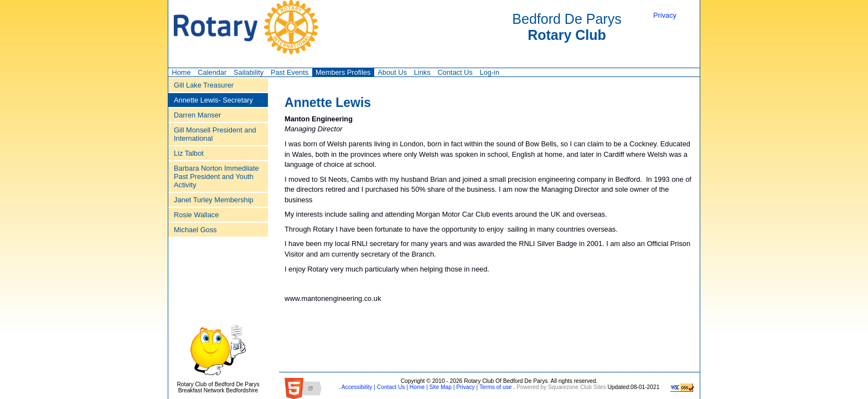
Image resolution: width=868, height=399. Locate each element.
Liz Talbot (189, 153)
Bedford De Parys (567, 27)
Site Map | (441, 387)
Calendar (212, 72)
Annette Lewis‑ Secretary (213, 100)
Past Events (290, 72)
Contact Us (455, 72)
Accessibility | (358, 387)
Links (422, 72)
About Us (392, 72)
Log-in (489, 72)
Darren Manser (197, 115)
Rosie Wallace (196, 215)
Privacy (665, 15)
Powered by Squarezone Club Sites (561, 387)
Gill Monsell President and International (215, 134)
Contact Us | (392, 387)
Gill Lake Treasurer (204, 85)
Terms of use (495, 387)
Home (181, 72)
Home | (418, 387)
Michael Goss (195, 230)
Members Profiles (343, 72)
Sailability (249, 72)
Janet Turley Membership (214, 200)
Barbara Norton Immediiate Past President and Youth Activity (216, 177)
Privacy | (466, 387)
